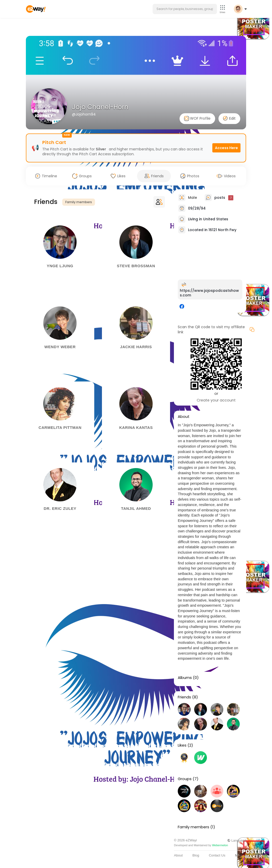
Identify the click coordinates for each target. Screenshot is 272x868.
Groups (185, 779)
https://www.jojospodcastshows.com (209, 293)
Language (237, 840)
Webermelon (220, 845)
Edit (229, 118)
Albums (185, 678)
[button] (185, 9)
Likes (182, 745)
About (178, 855)
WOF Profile (197, 118)
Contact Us (217, 855)
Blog (196, 855)
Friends (184, 697)
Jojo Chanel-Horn (100, 107)
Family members (79, 202)
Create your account (216, 400)
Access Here (226, 148)
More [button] (241, 855)
